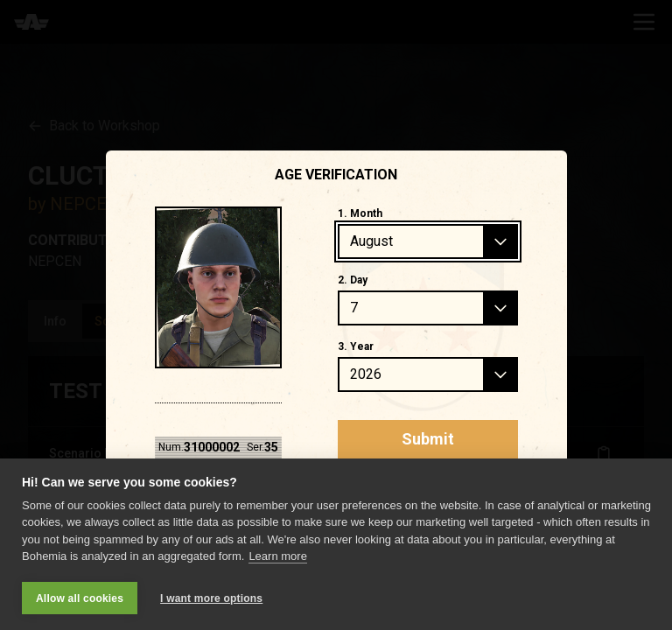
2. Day (353, 280)
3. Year (356, 346)
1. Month (360, 213)
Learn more (277, 556)
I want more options (211, 598)
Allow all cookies (80, 598)
